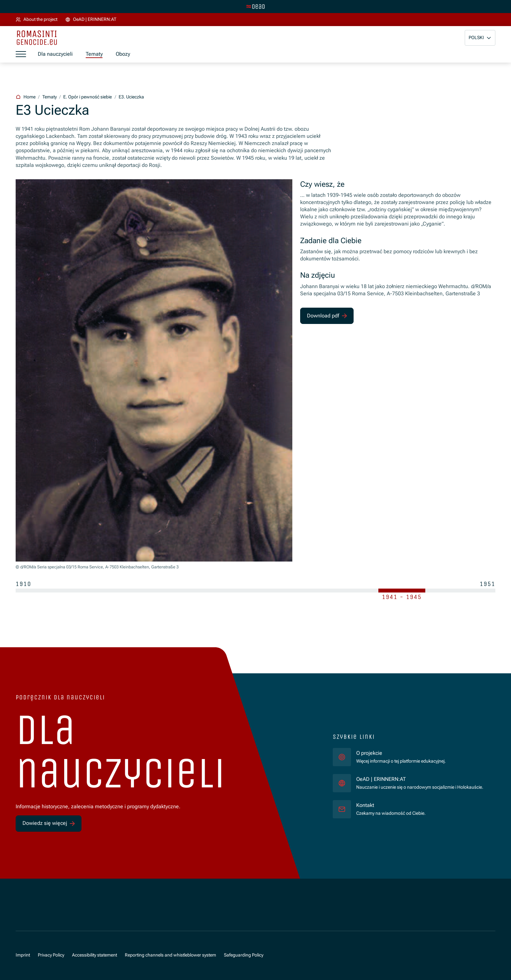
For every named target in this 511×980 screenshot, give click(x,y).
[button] (480, 38)
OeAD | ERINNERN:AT (420, 779)
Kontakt (365, 805)
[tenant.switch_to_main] (255, 7)
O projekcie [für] (369, 753)
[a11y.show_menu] (21, 54)
